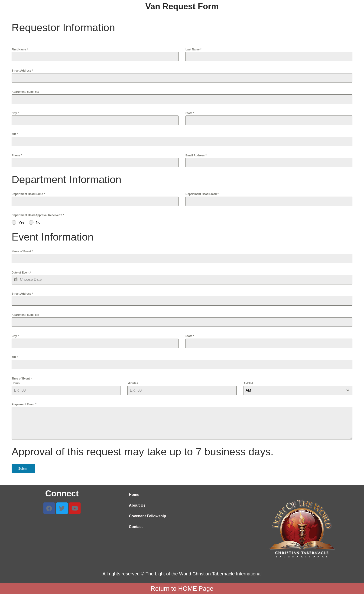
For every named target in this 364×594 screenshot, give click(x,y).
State (190, 113)
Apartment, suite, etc (25, 92)
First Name (20, 49)
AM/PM (248, 383)
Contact (136, 526)
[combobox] (298, 390)
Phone (17, 155)
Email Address (196, 155)
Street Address (22, 71)
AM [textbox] (248, 390)
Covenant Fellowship (147, 516)
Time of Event (22, 379)
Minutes (133, 383)
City (15, 113)
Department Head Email (202, 194)
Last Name (193, 49)
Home (134, 494)
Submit (23, 469)
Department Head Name (28, 194)
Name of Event (22, 251)
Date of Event (21, 273)
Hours (16, 383)
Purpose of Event (24, 404)
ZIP (15, 134)
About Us (137, 505)
